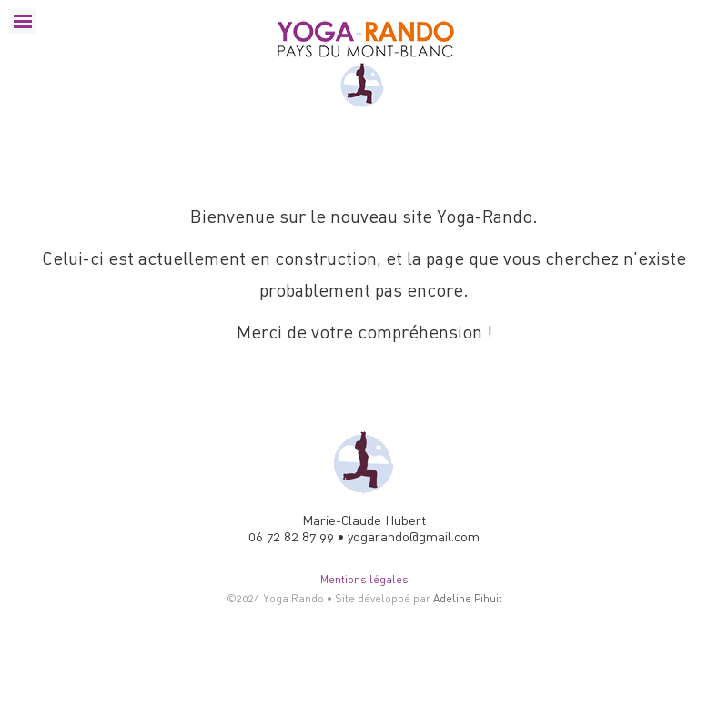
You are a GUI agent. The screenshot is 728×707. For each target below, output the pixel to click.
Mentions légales (364, 579)
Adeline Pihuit (468, 598)
